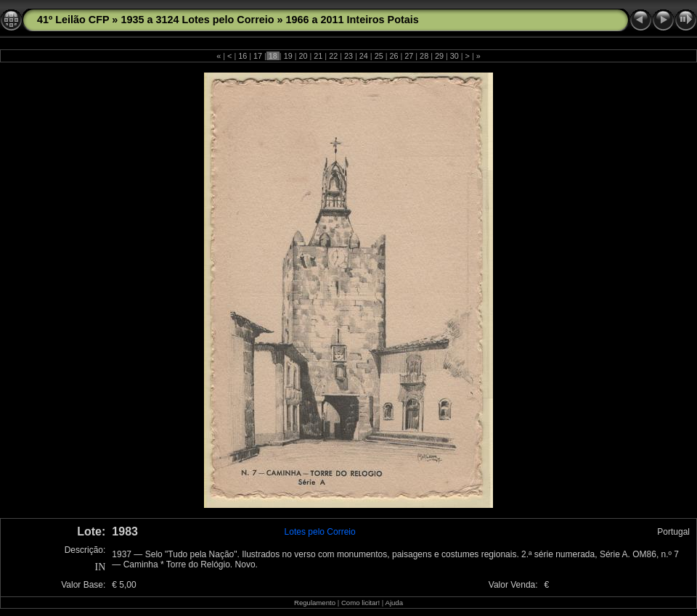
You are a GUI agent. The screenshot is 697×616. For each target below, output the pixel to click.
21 (318, 56)
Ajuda (394, 603)
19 (288, 56)
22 (333, 56)
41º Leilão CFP (73, 20)
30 (455, 56)
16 (242, 56)
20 (303, 56)
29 (439, 56)
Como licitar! (360, 603)
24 (364, 56)
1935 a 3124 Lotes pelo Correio (197, 20)
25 (379, 56)
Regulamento (315, 603)
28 (424, 56)
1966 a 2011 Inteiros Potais (352, 20)
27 (409, 56)
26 (394, 56)
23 (348, 56)
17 (258, 56)
